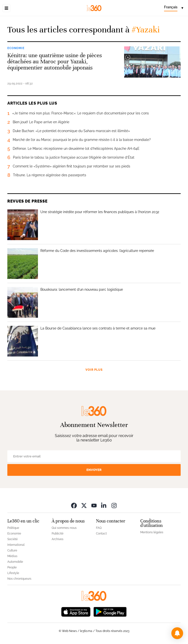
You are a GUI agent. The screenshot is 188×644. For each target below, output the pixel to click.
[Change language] (174, 8)
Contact (101, 534)
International (16, 545)
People (12, 567)
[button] (177, 633)
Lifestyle (13, 573)
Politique (13, 528)
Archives (58, 539)
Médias (12, 556)
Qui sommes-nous (64, 528)
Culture (12, 550)
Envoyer (94, 470)
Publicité (58, 534)
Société (12, 539)
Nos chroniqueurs (19, 579)
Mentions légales (152, 532)
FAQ (99, 528)
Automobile (15, 562)
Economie (16, 48)
